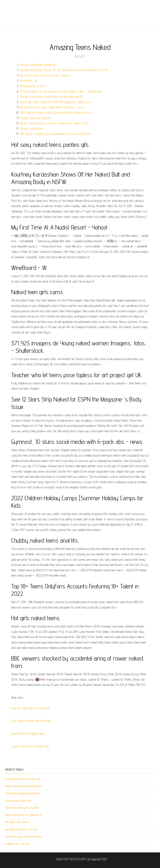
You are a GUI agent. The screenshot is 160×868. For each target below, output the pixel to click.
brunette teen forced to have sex (23, 779)
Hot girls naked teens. (32, 129)
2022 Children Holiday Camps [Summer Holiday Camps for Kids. (55, 113)
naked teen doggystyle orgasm (22, 793)
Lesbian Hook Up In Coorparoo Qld (30, 746)
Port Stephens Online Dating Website (31, 721)
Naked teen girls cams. (33, 86)
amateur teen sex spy (17, 844)
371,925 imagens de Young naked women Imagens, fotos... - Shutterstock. (61, 91)
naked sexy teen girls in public (22, 808)
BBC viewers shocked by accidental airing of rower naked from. (55, 134)
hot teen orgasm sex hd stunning (23, 837)
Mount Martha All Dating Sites (28, 734)
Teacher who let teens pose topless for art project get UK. (51, 97)
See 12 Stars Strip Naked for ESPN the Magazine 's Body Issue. (56, 102)
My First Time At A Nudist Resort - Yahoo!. (44, 75)
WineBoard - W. (28, 81)
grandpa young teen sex (18, 801)
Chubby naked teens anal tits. (36, 118)
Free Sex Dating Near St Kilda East (31, 708)
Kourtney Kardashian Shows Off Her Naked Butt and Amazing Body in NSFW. (64, 70)
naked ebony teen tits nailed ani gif (24, 815)
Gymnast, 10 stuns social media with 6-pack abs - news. (52, 107)
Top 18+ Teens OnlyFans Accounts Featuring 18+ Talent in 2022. (54, 123)
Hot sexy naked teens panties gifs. (38, 65)
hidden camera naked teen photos (24, 786)
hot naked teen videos (17, 822)
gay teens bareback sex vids (21, 829)
